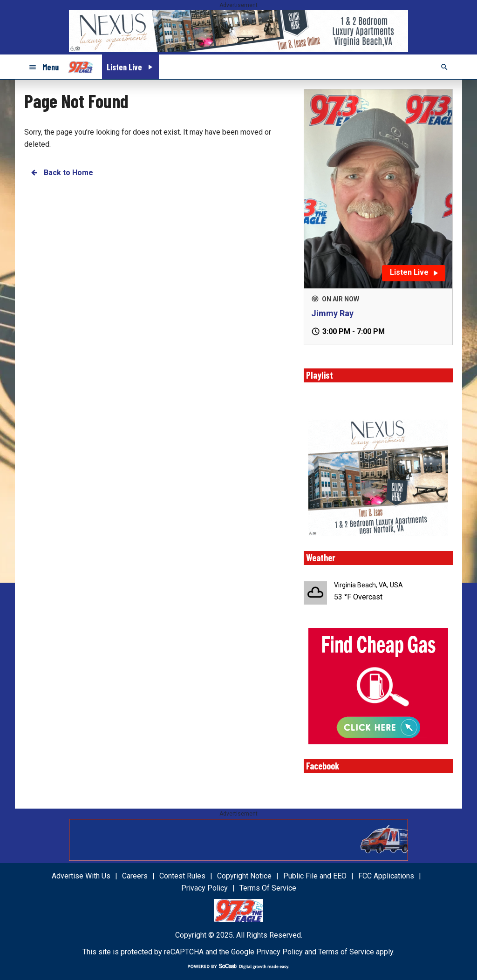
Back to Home (61, 173)
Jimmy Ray (332, 313)
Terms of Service (346, 952)
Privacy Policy (279, 952)
